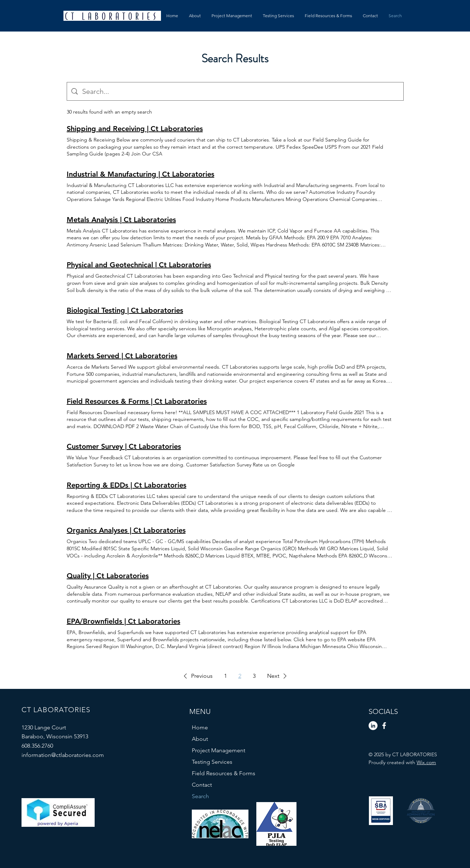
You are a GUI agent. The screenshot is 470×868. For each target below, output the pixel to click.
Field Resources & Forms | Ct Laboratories (137, 401)
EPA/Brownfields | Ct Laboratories (124, 621)
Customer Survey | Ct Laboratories (124, 446)
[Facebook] (384, 726)
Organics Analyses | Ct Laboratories (126, 530)
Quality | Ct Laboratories (108, 576)
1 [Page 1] (225, 676)
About (200, 739)
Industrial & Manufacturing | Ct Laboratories (141, 174)
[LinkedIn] (373, 726)
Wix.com (426, 762)
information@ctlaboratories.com (63, 755)
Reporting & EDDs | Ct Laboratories (127, 485)
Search (200, 796)
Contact (202, 785)
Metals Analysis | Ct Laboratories (121, 220)
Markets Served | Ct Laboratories (122, 356)
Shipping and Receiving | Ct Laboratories (135, 129)
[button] (197, 676)
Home (200, 727)
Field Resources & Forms (224, 773)
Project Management (219, 750)
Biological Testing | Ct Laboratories (125, 310)
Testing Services (212, 762)
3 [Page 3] (254, 676)
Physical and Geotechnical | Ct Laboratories (139, 265)
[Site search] (241, 91)
